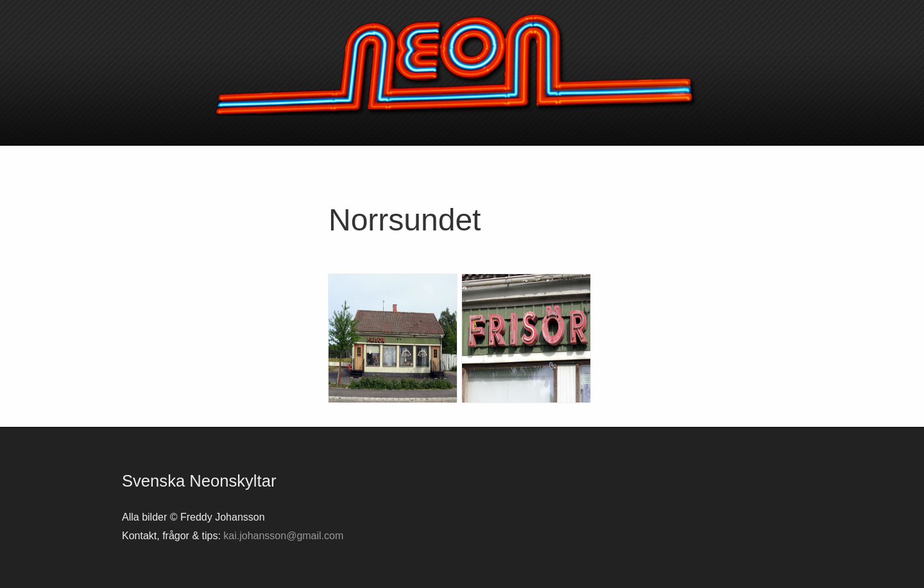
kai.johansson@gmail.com (283, 536)
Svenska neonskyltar (462, 64)
